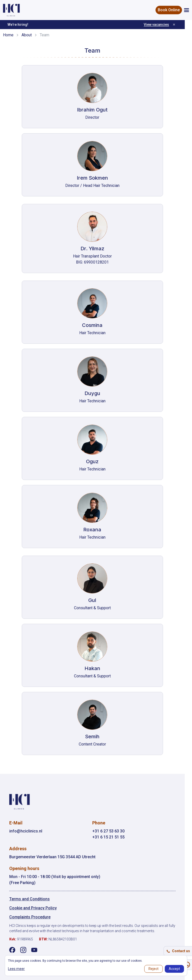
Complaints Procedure (30, 917)
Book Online (169, 10)
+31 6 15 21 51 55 (112, 837)
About (27, 35)
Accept (174, 969)
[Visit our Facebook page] (12, 950)
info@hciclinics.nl (26, 831)
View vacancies (164, 25)
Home (8, 35)
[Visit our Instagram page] (23, 950)
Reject (153, 969)
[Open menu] (186, 10)
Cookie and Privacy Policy (33, 908)
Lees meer (16, 969)
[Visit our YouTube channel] (34, 950)
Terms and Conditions (30, 899)
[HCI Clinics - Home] (11, 10)
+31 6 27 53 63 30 (112, 831)
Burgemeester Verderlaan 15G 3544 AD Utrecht (53, 857)
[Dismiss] (181, 25)
